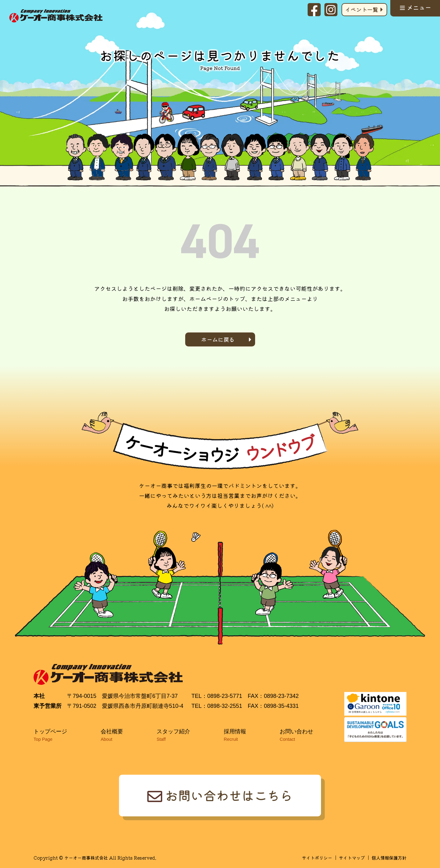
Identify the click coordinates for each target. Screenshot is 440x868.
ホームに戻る (218, 339)
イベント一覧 (362, 9)
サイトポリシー (317, 858)
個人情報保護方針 (389, 858)
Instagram (331, 10)
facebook (314, 10)
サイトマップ (352, 858)
